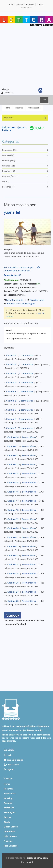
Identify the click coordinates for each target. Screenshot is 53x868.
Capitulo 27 (13, 592)
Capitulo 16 (13, 492)
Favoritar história (15, 300)
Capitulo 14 (13, 473)
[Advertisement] (26, 57)
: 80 (12, 275)
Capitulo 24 (13, 564)
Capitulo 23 (13, 555)
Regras (7, 817)
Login (5, 89)
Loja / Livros (10, 836)
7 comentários (29, 601)
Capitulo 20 (13, 528)
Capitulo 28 (13, 601)
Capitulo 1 (11, 355)
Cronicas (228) (9, 166)
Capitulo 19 (13, 519)
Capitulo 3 (11, 373)
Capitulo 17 (13, 501)
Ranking (8, 798)
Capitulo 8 (11, 419)
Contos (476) (8, 155)
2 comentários (26, 392)
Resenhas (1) (8, 187)
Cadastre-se (11, 764)
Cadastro (41, 4)
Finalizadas (30, 4)
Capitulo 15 (13, 483)
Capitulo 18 (13, 510)
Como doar (10, 831)
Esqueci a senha (13, 760)
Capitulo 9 (11, 428)
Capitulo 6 (11, 401)
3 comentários (26, 364)
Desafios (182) (9, 171)
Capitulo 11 (13, 446)
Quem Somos (11, 827)
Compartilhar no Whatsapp (18, 267)
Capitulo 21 (13, 537)
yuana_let (12, 212)
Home (11, 4)
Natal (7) (6, 181)
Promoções (10, 812)
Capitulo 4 (11, 382)
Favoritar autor (37, 300)
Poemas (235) (8, 160)
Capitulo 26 (13, 583)
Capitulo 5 (11, 392)
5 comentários (26, 355)
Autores (8, 803)
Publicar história (26, 7)
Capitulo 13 (13, 464)
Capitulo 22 (13, 546)
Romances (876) (10, 150)
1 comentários (29, 583)
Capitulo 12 (13, 455)
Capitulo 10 (13, 437)
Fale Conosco (11, 846)
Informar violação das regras (21, 304)
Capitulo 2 (11, 364)
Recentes (20, 4)
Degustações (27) (10, 176)
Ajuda (7, 822)
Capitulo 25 (13, 574)
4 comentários (26, 382)
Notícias (8, 841)
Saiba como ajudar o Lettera (15, 129)
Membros (9, 808)
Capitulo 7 (11, 410)
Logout (9, 769)
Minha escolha (34, 108)
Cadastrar (7, 93)
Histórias (19, 108)
